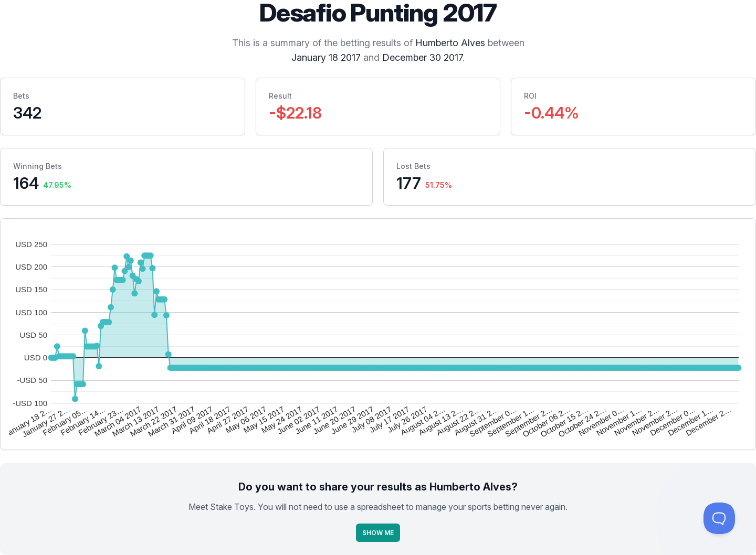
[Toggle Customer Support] (719, 518)
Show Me (378, 533)
